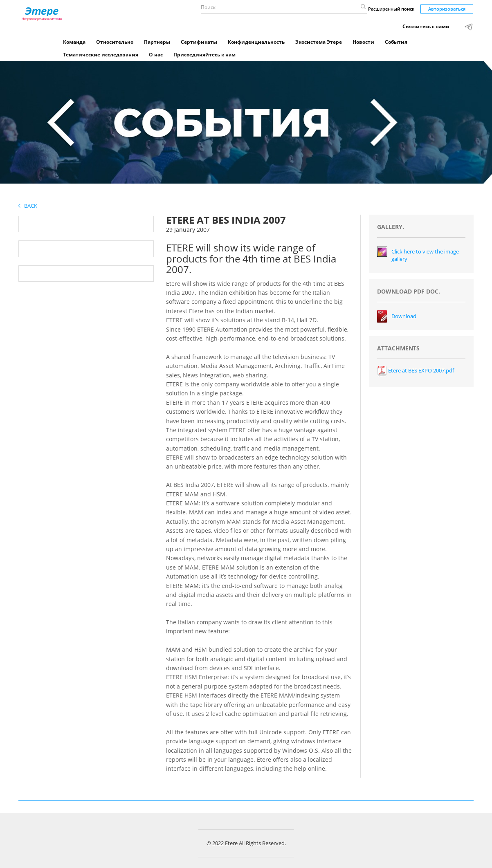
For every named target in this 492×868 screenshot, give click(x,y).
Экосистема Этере (319, 42)
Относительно (115, 42)
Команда (74, 42)
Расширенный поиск (391, 9)
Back (28, 206)
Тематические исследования (101, 55)
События (396, 42)
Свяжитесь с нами (426, 26)
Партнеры (157, 42)
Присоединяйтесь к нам (204, 55)
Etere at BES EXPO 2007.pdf (416, 370)
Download (404, 316)
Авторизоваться (447, 9)
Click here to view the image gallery (425, 255)
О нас (156, 55)
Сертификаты (199, 42)
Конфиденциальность (256, 42)
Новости (363, 42)
